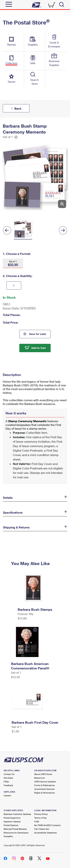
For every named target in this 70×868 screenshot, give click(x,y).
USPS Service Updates (45, 782)
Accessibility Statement (45, 833)
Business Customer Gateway (17, 814)
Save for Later (40, 334)
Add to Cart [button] (38, 348)
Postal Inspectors (12, 818)
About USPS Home (43, 774)
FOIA (37, 821)
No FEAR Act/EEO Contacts (47, 825)
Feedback (8, 785)
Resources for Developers (16, 833)
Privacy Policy (41, 814)
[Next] (63, 230)
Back (18, 108)
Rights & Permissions (44, 793)
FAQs (6, 782)
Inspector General (12, 821)
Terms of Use (40, 818)
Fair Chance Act (42, 829)
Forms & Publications (44, 785)
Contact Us (9, 774)
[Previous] (7, 230)
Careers (7, 795)
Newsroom (40, 778)
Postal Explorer (11, 825)
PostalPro (8, 836)
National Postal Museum (15, 829)
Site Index (8, 778)
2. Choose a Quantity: (17, 276)
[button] (13, 263)
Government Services (44, 789)
